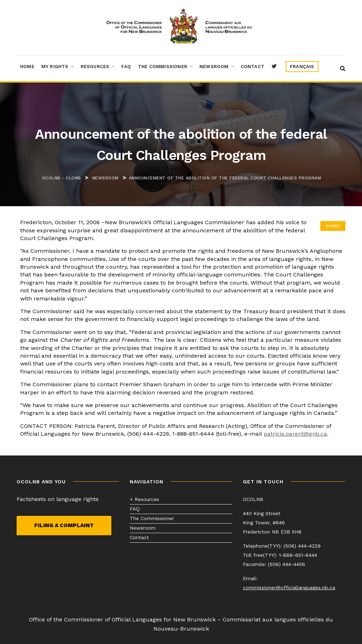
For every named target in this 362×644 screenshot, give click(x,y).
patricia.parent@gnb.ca (295, 434)
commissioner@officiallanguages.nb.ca (289, 588)
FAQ (126, 67)
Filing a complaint (64, 525)
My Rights (57, 67)
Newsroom (217, 67)
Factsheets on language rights (58, 499)
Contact (253, 67)
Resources (98, 67)
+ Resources (144, 499)
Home (27, 67)
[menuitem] (302, 67)
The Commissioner (165, 67)
